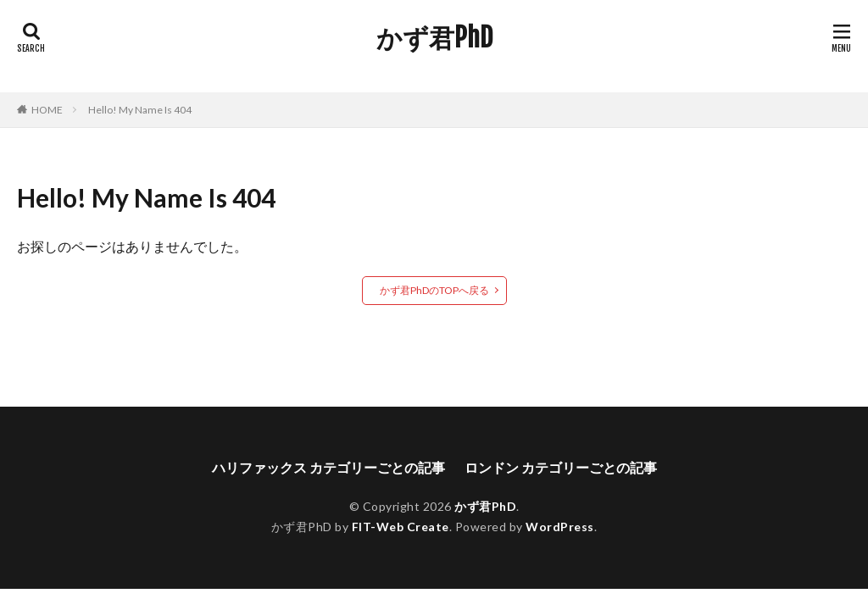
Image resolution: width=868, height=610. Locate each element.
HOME (47, 110)
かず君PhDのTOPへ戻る (434, 290)
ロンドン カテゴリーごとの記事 (561, 467)
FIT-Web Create (401, 527)
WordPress (560, 527)
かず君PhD (434, 38)
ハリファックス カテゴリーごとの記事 (328, 467)
